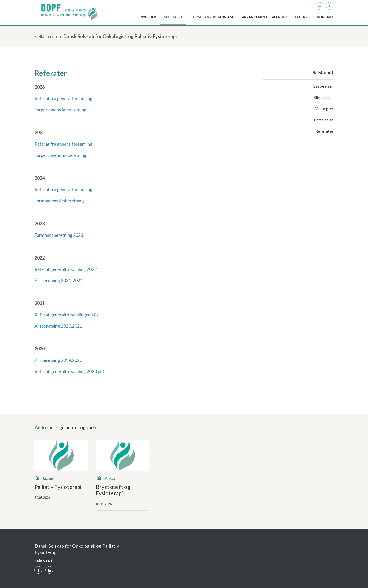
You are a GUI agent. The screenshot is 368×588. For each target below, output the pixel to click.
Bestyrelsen (323, 86)
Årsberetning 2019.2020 (58, 360)
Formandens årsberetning (59, 201)
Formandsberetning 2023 (59, 235)
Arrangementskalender (264, 17)
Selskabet (173, 17)
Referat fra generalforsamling (64, 98)
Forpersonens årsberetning (60, 110)
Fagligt (302, 17)
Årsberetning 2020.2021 (58, 326)
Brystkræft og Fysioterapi (113, 490)
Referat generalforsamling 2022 (66, 269)
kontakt (325, 17)
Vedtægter (324, 109)
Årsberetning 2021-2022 (59, 281)
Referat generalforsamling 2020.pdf (70, 372)
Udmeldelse (324, 120)
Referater (325, 131)
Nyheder (148, 17)
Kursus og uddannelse (212, 17)
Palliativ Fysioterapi (58, 487)
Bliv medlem (323, 97)
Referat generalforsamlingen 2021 (68, 315)
